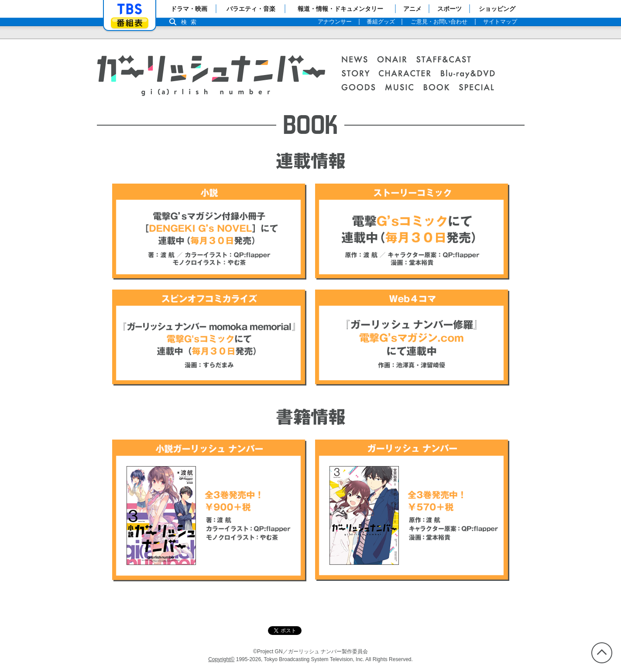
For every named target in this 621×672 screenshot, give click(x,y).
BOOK (441, 88)
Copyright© (221, 659)
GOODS (363, 88)
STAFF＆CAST (448, 60)
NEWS (359, 60)
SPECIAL (477, 88)
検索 (191, 22)
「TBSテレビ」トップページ (130, 9)
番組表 (130, 23)
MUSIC (404, 88)
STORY (360, 74)
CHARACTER (409, 74)
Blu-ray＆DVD (472, 74)
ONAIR (397, 60)
